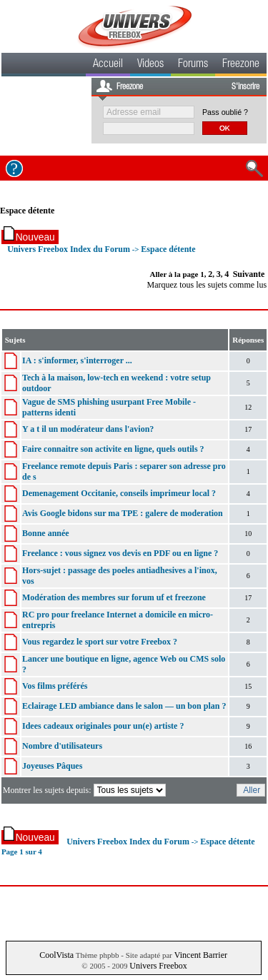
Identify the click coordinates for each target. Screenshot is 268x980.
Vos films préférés (55, 686)
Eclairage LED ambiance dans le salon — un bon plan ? (124, 706)
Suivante (249, 274)
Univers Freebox (158, 966)
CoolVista (56, 955)
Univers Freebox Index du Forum (69, 249)
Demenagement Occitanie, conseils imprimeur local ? (119, 493)
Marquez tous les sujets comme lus (207, 285)
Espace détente (27, 211)
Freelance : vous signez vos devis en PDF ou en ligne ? (120, 553)
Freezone (241, 65)
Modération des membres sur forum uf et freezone (114, 597)
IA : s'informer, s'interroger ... (77, 360)
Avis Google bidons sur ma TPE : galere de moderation (123, 513)
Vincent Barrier (201, 955)
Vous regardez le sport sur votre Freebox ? (100, 642)
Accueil (108, 65)
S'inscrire (245, 87)
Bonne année (46, 533)
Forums (193, 65)
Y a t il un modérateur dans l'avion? (88, 429)
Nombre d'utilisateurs (62, 746)
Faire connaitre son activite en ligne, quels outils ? (113, 449)
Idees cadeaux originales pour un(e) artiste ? (103, 726)
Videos (150, 65)
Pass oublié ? (225, 112)
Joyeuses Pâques (52, 766)
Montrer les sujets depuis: (85, 790)
